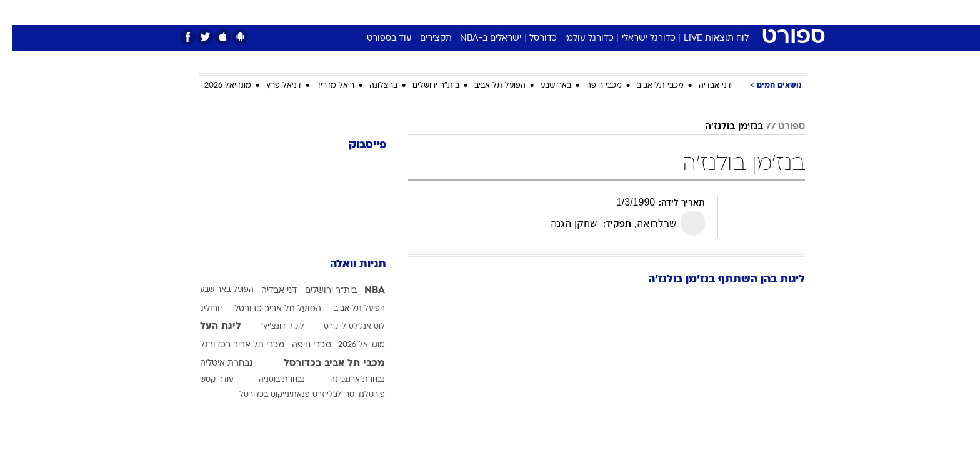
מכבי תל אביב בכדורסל (322, 364)
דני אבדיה (703, 86)
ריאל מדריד (323, 86)
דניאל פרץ (272, 86)
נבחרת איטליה (214, 363)
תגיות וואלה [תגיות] (346, 265)
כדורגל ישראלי (637, 38)
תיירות (440, 12)
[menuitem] (704, 12)
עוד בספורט (377, 38)
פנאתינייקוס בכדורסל (263, 395)
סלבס (589, 12)
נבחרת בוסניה (270, 380)
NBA (363, 291)
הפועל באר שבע (215, 290)
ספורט (669, 12)
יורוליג (199, 309)
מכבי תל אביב (648, 86)
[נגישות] (17, 13)
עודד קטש (205, 380)
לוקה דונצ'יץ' (271, 327)
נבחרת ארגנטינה (346, 380)
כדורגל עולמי (577, 38)
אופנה (347, 12)
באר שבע (544, 86)
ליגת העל (209, 327)
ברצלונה (372, 86)
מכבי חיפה (592, 86)
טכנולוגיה (393, 12)
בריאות (482, 12)
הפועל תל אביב (488, 86)
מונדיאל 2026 (216, 86)
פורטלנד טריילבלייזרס (337, 395)
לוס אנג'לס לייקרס (342, 327)
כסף (554, 12)
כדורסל (531, 38)
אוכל (521, 12)
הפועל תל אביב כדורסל (266, 309)
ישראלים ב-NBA (479, 38)
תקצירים (424, 38)
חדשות (711, 12)
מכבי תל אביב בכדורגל (230, 345)
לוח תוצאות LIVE (704, 38)
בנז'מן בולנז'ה (722, 127)
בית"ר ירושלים (424, 86)
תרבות (628, 12)
